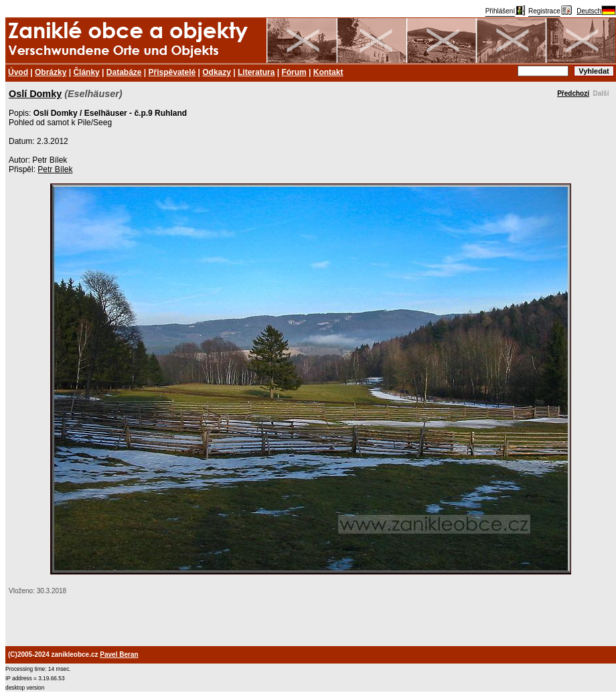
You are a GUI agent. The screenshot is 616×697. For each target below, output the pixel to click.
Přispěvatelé (172, 72)
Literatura (256, 72)
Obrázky (51, 72)
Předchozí (573, 93)
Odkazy (217, 72)
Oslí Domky (35, 94)
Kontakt (328, 72)
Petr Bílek (55, 169)
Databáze (124, 72)
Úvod (18, 72)
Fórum (294, 72)
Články (86, 72)
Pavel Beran (119, 654)
